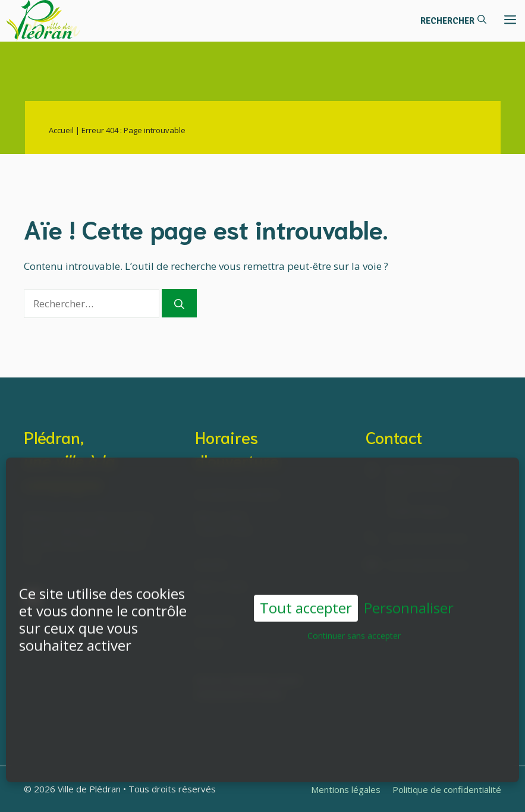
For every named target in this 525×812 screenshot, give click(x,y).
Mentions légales (346, 789)
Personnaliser (409, 600)
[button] (453, 21)
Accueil (61, 130)
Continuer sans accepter (354, 627)
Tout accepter (306, 599)
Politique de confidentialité (447, 789)
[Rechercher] (179, 303)
